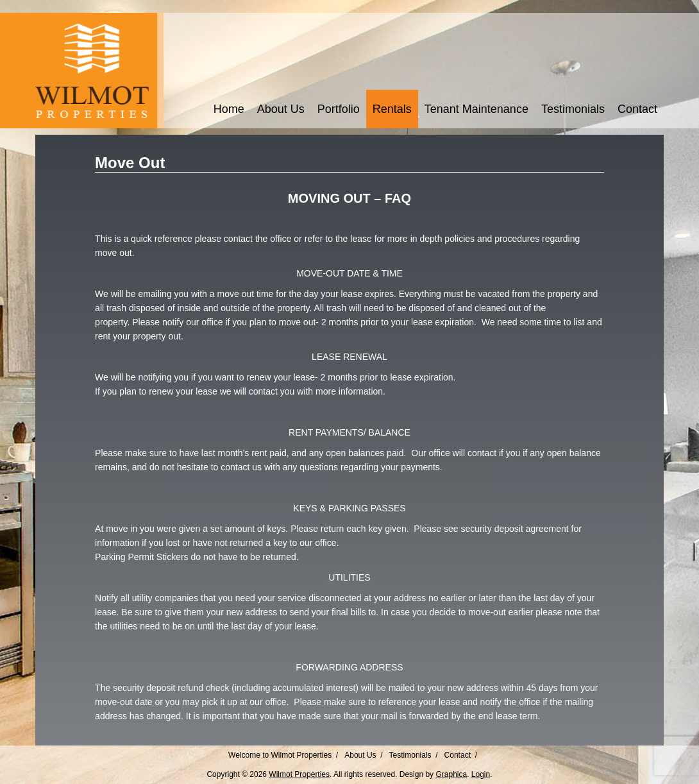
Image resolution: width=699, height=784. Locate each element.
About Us (281, 109)
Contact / (461, 755)
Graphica (451, 774)
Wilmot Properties (299, 774)
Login (481, 774)
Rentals (392, 109)
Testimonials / (414, 755)
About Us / (363, 755)
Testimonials (573, 109)
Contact (637, 109)
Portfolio (339, 109)
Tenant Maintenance (476, 109)
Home (229, 109)
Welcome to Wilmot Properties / (283, 755)
